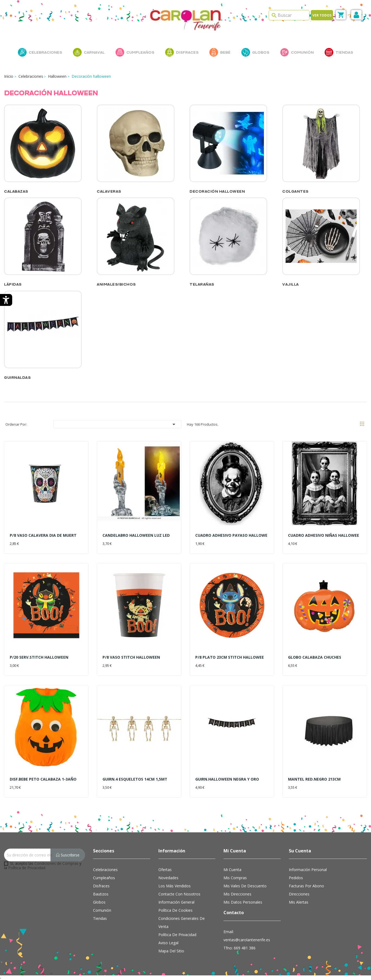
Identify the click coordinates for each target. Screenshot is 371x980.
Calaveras (109, 191)
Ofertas (165, 870)
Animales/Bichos (116, 284)
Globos (99, 902)
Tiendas (100, 918)
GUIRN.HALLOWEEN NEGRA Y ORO (227, 779)
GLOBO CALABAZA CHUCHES (315, 657)
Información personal (308, 870)
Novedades (168, 878)
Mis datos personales (243, 902)
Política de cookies (175, 910)
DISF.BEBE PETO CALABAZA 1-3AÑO (43, 779)
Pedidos (296, 878)
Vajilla (291, 284)
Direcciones (299, 894)
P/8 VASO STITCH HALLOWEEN (131, 657)
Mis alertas (299, 902)
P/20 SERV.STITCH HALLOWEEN (39, 657)
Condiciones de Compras (56, 863)
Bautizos (101, 894)
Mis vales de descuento (245, 886)
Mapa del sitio (171, 951)
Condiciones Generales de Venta (182, 922)
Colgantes (295, 191)
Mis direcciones (237, 894)
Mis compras (235, 878)
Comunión (102, 910)
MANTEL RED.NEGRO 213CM (314, 779)
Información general (176, 902)
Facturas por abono (306, 886)
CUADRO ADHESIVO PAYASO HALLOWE (231, 535)
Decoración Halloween (217, 191)
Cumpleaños (104, 878)
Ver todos (322, 15)
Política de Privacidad (27, 868)
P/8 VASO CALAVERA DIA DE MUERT (43, 535)
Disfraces (101, 886)
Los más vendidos (175, 886)
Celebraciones (105, 870)
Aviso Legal (168, 943)
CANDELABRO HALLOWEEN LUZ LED (136, 535)
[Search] (289, 15)
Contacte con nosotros (179, 894)
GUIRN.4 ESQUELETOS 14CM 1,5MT (135, 779)
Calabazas (16, 191)
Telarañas (202, 284)
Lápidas (13, 284)
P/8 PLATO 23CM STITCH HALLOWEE (230, 657)
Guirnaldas (17, 378)
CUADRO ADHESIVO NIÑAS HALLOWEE (324, 535)
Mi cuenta (232, 870)
